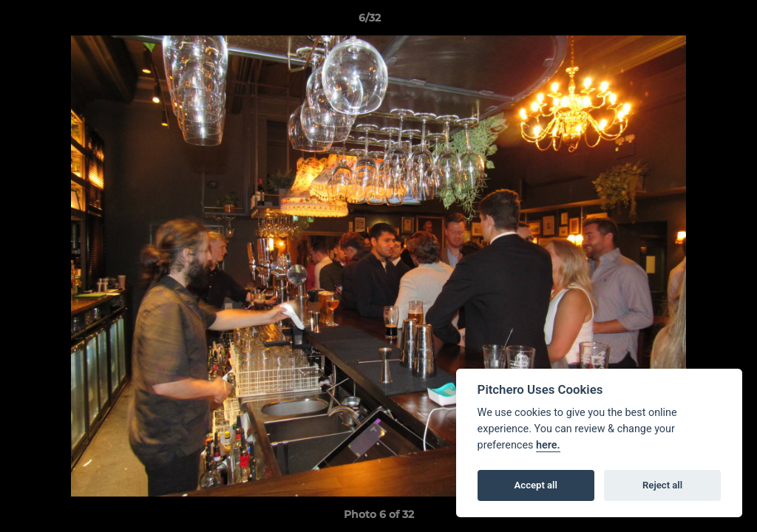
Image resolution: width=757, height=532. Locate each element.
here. (548, 445)
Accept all (536, 485)
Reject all (662, 485)
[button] (695, 21)
